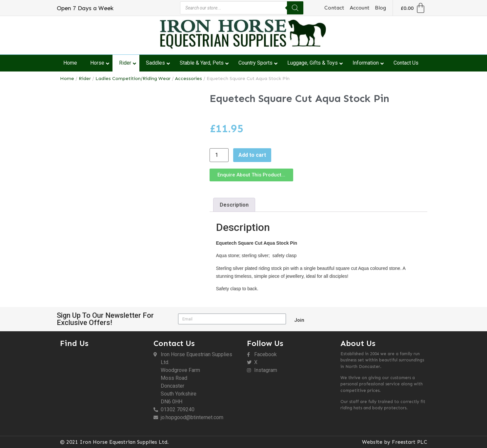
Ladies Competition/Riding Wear (133, 78)
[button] (251, 175)
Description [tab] (234, 205)
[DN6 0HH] (103, 387)
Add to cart (252, 155)
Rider (85, 78)
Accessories (189, 78)
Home (67, 78)
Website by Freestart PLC (395, 442)
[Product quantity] (219, 155)
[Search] (295, 8)
